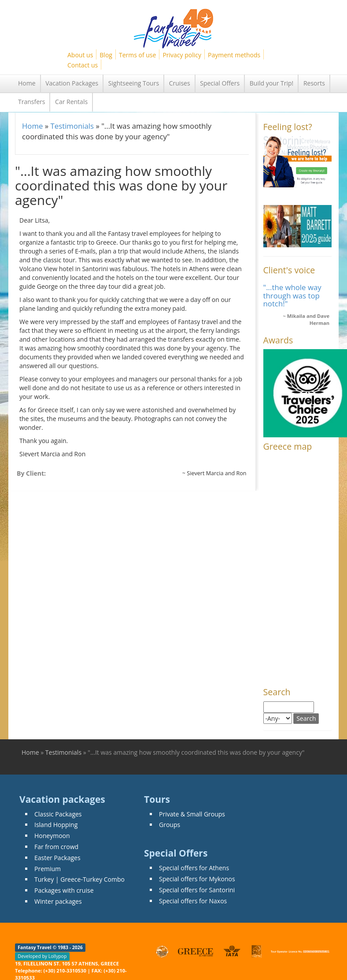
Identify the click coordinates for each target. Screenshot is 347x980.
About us (80, 55)
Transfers (31, 102)
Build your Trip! (272, 83)
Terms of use (137, 55)
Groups (170, 825)
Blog (106, 55)
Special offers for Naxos (193, 901)
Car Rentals (71, 102)
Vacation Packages (72, 83)
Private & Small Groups (192, 814)
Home (27, 83)
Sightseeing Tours (134, 83)
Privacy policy (182, 55)
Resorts (314, 83)
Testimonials (72, 126)
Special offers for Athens (194, 868)
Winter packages (58, 901)
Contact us (83, 65)
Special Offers (220, 83)
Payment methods (234, 55)
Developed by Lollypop (42, 956)
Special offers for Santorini (197, 890)
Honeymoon (52, 836)
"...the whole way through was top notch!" (292, 295)
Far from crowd (56, 847)
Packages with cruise (64, 890)
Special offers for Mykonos (197, 879)
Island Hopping (56, 825)
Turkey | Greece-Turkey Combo (79, 879)
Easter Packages (57, 858)
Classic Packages (58, 814)
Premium (48, 869)
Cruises (180, 83)
